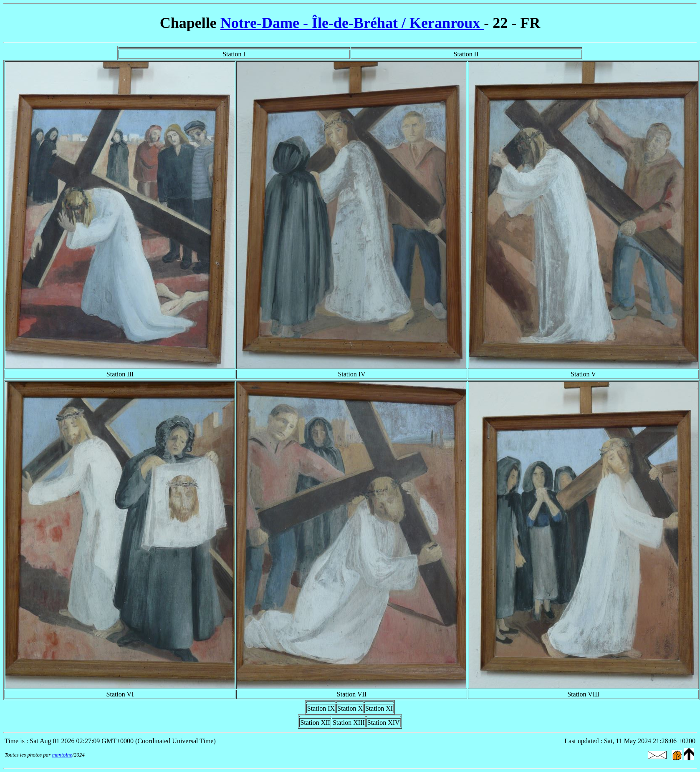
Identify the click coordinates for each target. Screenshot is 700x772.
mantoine (62, 755)
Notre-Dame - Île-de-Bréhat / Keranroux (352, 23)
